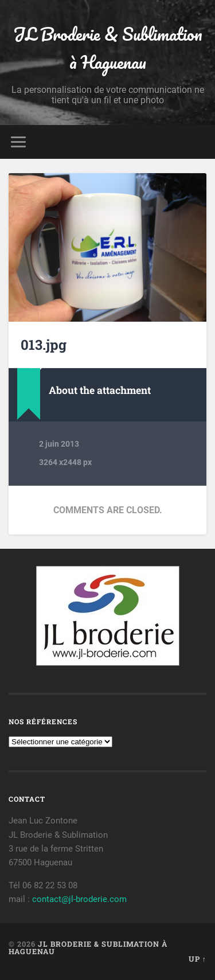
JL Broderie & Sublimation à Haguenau (108, 48)
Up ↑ (198, 959)
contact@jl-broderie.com (79, 899)
